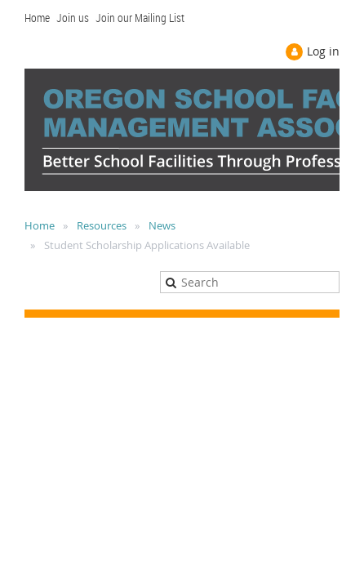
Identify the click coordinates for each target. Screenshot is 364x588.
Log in (323, 51)
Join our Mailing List (140, 18)
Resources (102, 225)
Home (37, 18)
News (162, 225)
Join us (73, 18)
